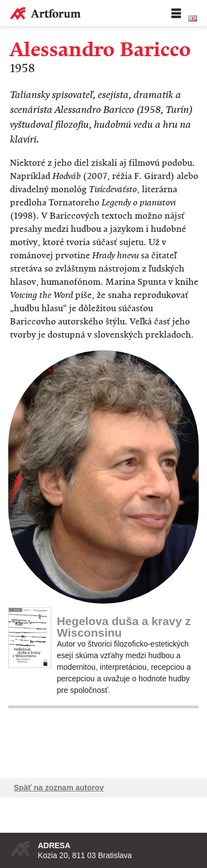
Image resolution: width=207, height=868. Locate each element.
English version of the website (193, 19)
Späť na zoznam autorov (59, 788)
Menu (176, 13)
